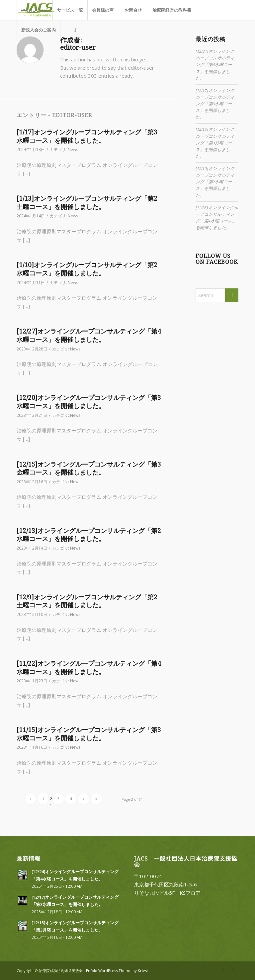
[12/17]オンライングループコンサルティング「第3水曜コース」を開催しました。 (215, 104)
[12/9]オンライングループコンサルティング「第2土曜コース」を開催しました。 (87, 601)
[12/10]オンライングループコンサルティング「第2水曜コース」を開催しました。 (215, 182)
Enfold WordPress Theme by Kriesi (117, 971)
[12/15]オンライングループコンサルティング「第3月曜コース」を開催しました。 (215, 143)
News (73, 150)
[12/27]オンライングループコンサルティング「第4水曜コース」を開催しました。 (89, 336)
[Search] (75, 30)
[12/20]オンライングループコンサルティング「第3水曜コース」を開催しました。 (89, 402)
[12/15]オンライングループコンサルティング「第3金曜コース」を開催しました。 (89, 469)
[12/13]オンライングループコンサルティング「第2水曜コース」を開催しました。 (89, 535)
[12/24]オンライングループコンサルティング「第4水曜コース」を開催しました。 (215, 65)
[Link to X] (223, 970)
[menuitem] (35, 10)
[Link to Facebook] (233, 970)
